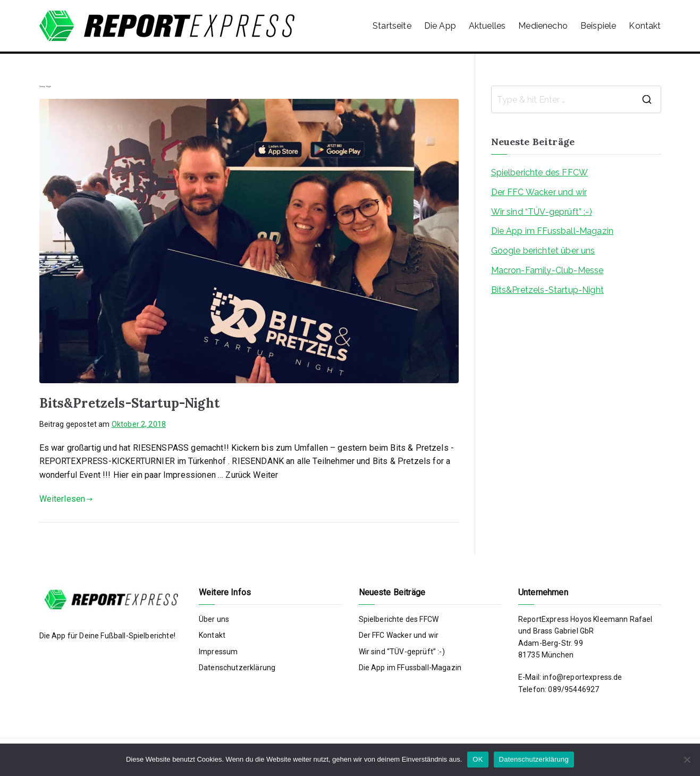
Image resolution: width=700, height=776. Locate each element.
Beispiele (598, 26)
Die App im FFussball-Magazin (552, 231)
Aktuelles (487, 26)
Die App (440, 26)
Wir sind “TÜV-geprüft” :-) (542, 212)
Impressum (218, 652)
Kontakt (645, 26)
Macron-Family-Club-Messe (547, 270)
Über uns (214, 619)
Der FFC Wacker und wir (539, 192)
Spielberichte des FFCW (540, 172)
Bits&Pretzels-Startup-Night (129, 403)
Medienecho (543, 26)
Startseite (392, 26)
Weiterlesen (66, 499)
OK (478, 759)
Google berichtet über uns (543, 251)
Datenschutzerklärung (237, 668)
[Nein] (687, 760)
